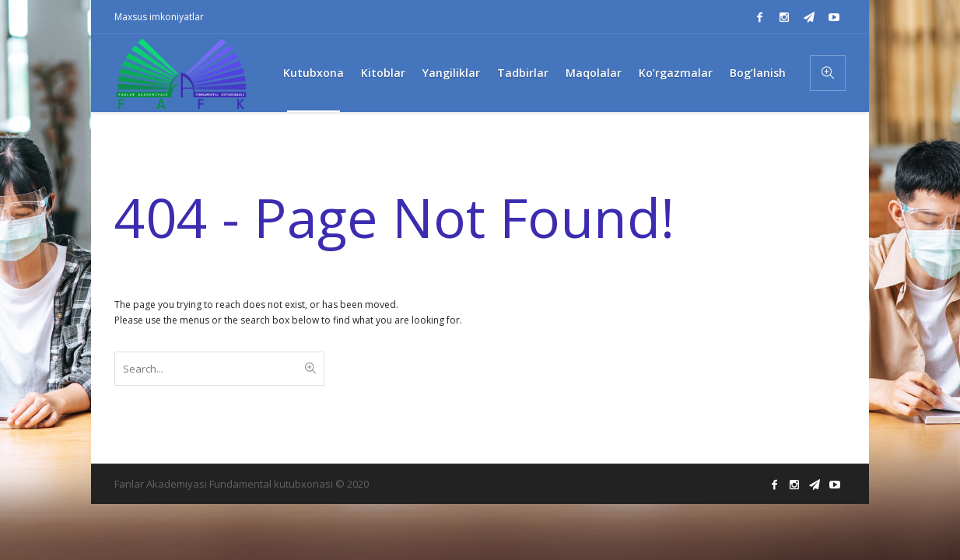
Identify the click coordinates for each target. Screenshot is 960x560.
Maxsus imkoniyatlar (159, 17)
